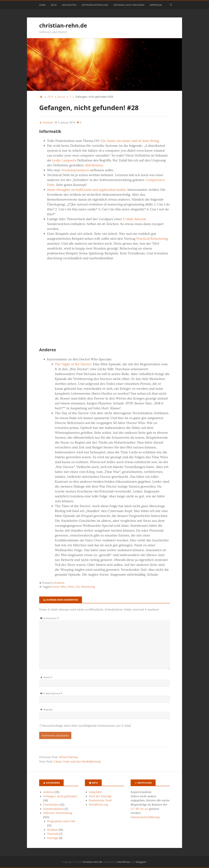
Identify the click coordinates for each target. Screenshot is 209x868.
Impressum (156, 5)
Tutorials (53, 834)
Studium (52, 830)
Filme (71, 587)
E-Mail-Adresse (135, 219)
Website (48, 709)
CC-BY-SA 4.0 (140, 809)
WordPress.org (98, 805)
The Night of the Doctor (73, 364)
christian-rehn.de (63, 25)
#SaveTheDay (69, 757)
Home (42, 5)
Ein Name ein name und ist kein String (130, 141)
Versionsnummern (75, 170)
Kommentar (51, 618)
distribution (94, 165)
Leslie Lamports (64, 160)
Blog (54, 5)
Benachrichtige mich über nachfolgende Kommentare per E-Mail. (86, 726)
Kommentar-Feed (100, 800)
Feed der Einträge (100, 796)
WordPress (124, 862)
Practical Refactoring (152, 238)
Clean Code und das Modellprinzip (77, 761)
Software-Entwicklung (95, 5)
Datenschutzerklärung (145, 817)
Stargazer (141, 862)
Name (48, 677)
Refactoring (88, 587)
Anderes (59, 583)
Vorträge (53, 838)
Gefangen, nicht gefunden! (129, 5)
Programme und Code (61, 821)
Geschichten (69, 5)
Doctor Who (59, 587)
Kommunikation (53, 809)
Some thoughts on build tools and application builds (86, 190)
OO (78, 587)
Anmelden (95, 792)
